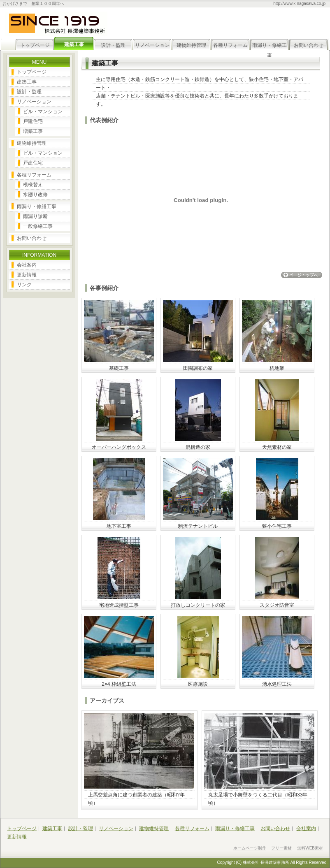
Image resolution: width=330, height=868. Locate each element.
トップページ (35, 45)
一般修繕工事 (38, 226)
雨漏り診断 (35, 216)
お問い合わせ (309, 45)
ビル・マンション (43, 111)
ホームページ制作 (250, 848)
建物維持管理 (191, 45)
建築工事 (27, 82)
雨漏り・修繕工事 (270, 46)
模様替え (33, 185)
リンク (24, 285)
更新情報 (27, 275)
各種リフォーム (230, 45)
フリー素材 (281, 848)
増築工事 (33, 131)
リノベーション (152, 45)
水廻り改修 (35, 195)
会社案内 (27, 265)
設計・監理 (113, 45)
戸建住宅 (33, 121)
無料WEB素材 (310, 848)
